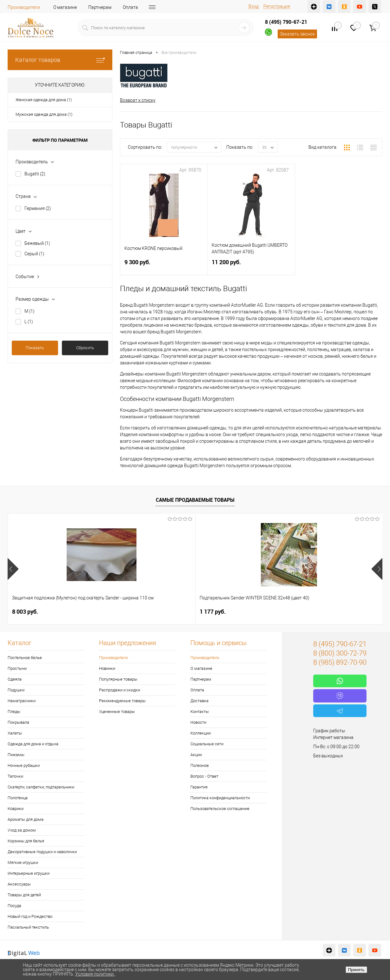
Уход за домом (22, 830)
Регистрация (277, 6)
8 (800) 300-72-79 (340, 653)
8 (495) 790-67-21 (286, 22)
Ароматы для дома (26, 819)
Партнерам (100, 7)
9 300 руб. (164, 266)
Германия (38, 208)
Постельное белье (25, 658)
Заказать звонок (297, 34)
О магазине (65, 7)
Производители (24, 7)
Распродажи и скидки (119, 690)
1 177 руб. (119, 612)
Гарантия (199, 787)
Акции (196, 755)
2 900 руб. (306, 612)
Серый (34, 254)
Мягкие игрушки (23, 862)
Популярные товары (118, 679)
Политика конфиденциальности (220, 798)
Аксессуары (19, 884)
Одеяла (15, 679)
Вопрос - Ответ (204, 776)
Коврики (16, 809)
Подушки (16, 690)
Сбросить (85, 348)
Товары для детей (24, 895)
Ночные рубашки (24, 765)
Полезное (200, 765)
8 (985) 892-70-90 (340, 662)
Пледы (14, 712)
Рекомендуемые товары (122, 701)
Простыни (17, 668)
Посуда (14, 906)
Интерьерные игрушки (29, 873)
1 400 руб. (213, 612)
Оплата (130, 7)
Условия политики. (95, 974)
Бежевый (37, 243)
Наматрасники (22, 701)
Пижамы (16, 755)
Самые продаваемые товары (195, 500)
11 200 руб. (251, 266)
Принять (356, 970)
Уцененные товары (117, 712)
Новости (198, 722)
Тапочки (15, 776)
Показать (35, 348)
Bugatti (35, 174)
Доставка (199, 701)
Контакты (200, 712)
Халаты (15, 733)
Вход (254, 6)
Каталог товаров (60, 60)
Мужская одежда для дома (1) (44, 114)
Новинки (107, 668)
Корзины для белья (26, 841)
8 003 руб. (25, 612)
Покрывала (18, 722)
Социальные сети (207, 744)
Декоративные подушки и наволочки (42, 852)
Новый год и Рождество (30, 916)
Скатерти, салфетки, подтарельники (41, 787)
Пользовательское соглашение (220, 809)
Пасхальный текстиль (28, 927)
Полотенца (18, 798)
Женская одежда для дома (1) (44, 100)
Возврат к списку (138, 100)
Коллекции (201, 733)
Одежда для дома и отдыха (33, 744)
